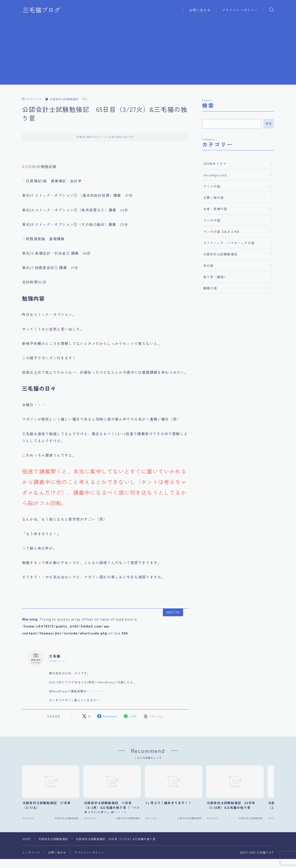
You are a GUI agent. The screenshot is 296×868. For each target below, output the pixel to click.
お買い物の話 (214, 197)
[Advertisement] (148, 53)
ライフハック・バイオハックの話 (229, 243)
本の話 (209, 265)
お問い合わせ (200, 10)
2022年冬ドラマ (215, 163)
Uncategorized (215, 175)
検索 (269, 124)
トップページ (31, 852)
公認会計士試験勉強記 (62, 99)
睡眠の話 (210, 288)
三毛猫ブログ (42, 10)
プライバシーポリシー (240, 10)
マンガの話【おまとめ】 (222, 231)
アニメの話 (212, 186)
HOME (27, 839)
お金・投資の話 (215, 209)
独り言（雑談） (215, 277)
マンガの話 (212, 220)
